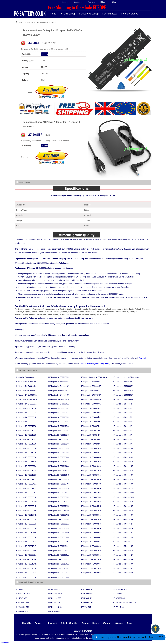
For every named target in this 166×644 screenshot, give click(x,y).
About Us (65, 2)
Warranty (107, 623)
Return (85, 623)
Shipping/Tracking (69, 623)
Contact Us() (95, 364)
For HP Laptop (110, 14)
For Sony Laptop (130, 14)
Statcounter (5, 642)
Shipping (104, 2)
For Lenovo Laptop (89, 14)
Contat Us (40, 623)
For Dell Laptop (68, 14)
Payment (92, 2)
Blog (114, 2)
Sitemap (119, 623)
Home (53, 14)
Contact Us (78, 2)
